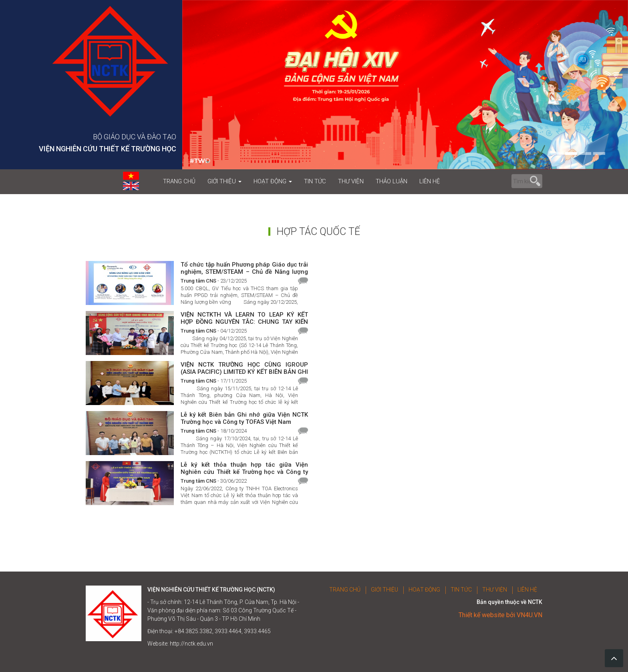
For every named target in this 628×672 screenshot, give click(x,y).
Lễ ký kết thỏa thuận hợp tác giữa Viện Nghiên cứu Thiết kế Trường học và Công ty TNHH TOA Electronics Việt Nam (244, 468)
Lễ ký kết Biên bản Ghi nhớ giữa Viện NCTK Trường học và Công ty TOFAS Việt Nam (244, 418)
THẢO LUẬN (391, 181)
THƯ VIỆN (351, 181)
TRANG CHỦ (179, 181)
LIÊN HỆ (430, 181)
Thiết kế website (482, 615)
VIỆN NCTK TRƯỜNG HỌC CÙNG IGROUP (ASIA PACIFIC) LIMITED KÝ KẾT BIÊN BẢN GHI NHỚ (244, 368)
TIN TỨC (315, 181)
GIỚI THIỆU (224, 181)
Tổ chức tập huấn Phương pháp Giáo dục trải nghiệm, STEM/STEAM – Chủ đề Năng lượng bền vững (244, 268)
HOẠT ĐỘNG (273, 181)
